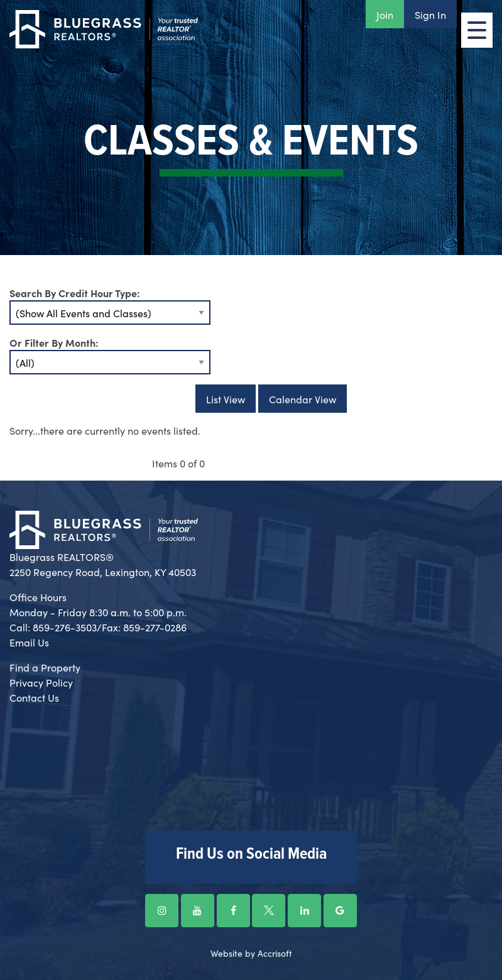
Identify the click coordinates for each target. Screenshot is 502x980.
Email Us (29, 642)
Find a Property (45, 667)
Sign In (430, 14)
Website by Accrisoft (251, 953)
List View (226, 399)
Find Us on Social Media (251, 854)
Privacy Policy (41, 682)
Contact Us (34, 697)
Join (385, 14)
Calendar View (303, 399)
